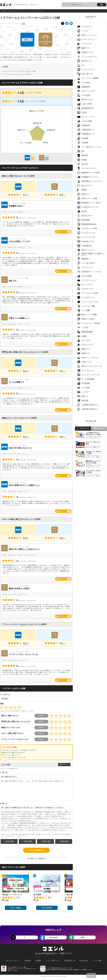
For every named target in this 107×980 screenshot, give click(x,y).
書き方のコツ (65, 764)
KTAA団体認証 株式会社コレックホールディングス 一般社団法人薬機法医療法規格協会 (43, 969)
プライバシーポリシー (13, 960)
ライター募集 (97, 960)
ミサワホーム (31, 93)
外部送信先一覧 (70, 960)
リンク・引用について (53, 960)
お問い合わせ (84, 960)
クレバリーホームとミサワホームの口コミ (19, 74)
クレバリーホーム (32, 101)
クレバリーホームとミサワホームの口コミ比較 (20, 71)
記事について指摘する (38, 859)
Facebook (54, 937)
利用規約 (28, 960)
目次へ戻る (91, 975)
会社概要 (38, 960)
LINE (82, 937)
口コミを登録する (36, 850)
